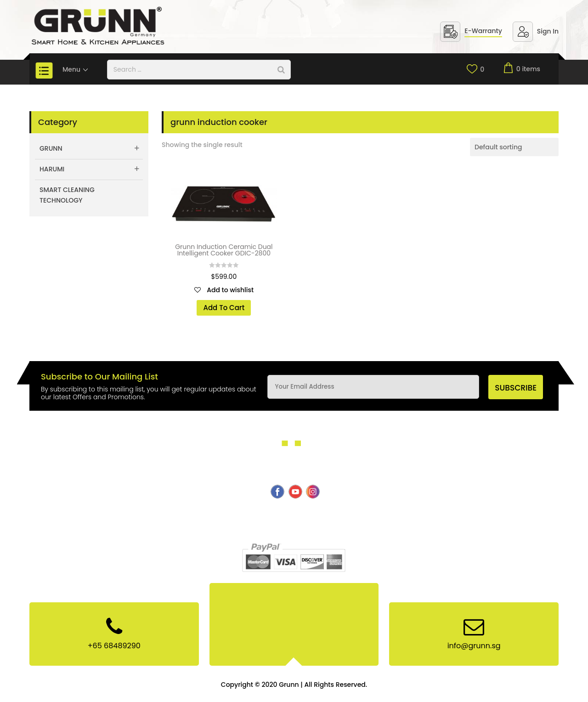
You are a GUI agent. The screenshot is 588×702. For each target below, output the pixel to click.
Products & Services (259, 517)
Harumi (52, 169)
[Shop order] (514, 147)
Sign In (548, 31)
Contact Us (365, 517)
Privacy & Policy (475, 517)
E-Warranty (483, 31)
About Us (103, 517)
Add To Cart (224, 308)
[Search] (281, 70)
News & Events (416, 517)
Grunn (51, 148)
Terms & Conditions (275, 528)
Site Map (330, 528)
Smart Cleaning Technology (67, 195)
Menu (76, 69)
